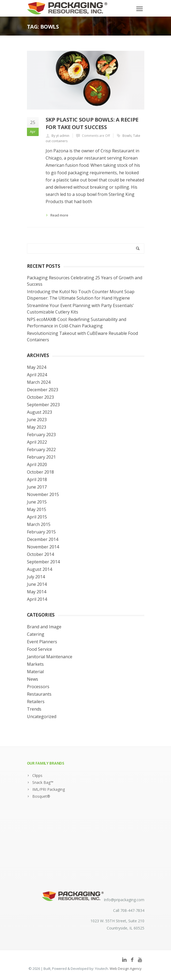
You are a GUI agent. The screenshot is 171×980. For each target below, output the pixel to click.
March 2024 (39, 382)
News (33, 679)
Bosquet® (41, 796)
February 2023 (41, 435)
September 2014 (43, 562)
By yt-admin (60, 136)
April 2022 (37, 442)
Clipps (37, 775)
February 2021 (41, 457)
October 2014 (40, 554)
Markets (35, 664)
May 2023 (37, 427)
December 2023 (43, 390)
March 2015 (39, 524)
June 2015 (37, 502)
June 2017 (37, 487)
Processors (38, 687)
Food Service (39, 649)
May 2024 (37, 367)
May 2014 (37, 592)
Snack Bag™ (43, 782)
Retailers (36, 702)
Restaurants (39, 694)
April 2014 (37, 599)
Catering (36, 634)
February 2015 (41, 532)
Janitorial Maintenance (50, 657)
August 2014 (39, 569)
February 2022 (41, 450)
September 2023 (43, 405)
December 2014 (43, 539)
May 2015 (37, 509)
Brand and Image (44, 627)
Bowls (127, 136)
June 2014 (37, 584)
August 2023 (39, 412)
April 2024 (37, 375)
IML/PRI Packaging (49, 789)
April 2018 (37, 479)
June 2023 (37, 420)
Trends (34, 709)
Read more (59, 215)
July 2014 (36, 577)
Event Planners (42, 642)
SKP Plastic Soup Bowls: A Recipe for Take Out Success (92, 123)
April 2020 (37, 464)
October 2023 (40, 397)
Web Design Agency (126, 969)
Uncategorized (42, 716)
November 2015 (43, 494)
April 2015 (37, 517)
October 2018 (40, 472)
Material (35, 672)
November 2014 (43, 547)
